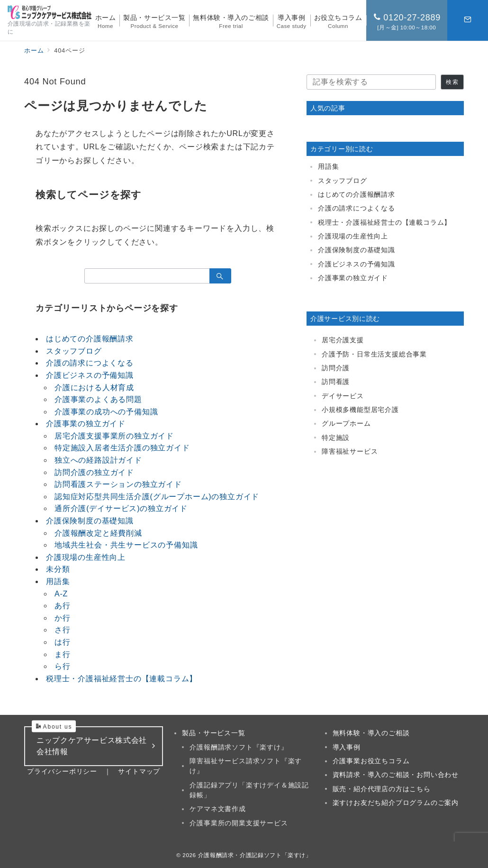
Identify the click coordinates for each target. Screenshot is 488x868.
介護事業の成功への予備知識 (106, 412)
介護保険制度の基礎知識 (90, 521)
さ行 (63, 630)
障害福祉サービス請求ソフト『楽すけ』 (246, 766)
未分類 (58, 569)
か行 (63, 618)
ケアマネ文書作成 (217, 809)
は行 (63, 642)
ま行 (63, 654)
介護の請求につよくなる (90, 363)
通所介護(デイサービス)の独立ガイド (121, 508)
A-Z (61, 594)
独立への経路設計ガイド (98, 460)
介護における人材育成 (94, 388)
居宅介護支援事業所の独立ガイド (114, 436)
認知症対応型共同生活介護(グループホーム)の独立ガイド (157, 497)
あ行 (63, 606)
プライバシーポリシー (62, 771)
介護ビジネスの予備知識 (90, 375)
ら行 (63, 666)
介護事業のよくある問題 (98, 399)
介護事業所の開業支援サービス (239, 823)
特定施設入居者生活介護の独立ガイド (122, 448)
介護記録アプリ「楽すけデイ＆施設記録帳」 (249, 790)
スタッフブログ (74, 351)
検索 (452, 82)
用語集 (58, 581)
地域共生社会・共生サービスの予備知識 (126, 545)
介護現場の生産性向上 (86, 557)
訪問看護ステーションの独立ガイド (118, 484)
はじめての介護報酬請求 (90, 339)
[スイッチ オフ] (468, 20)
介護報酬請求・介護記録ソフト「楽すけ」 (255, 855)
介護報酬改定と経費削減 (98, 533)
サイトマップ (139, 771)
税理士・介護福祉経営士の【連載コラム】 (122, 679)
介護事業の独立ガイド (86, 424)
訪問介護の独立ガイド (94, 472)
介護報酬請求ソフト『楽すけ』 (239, 747)
